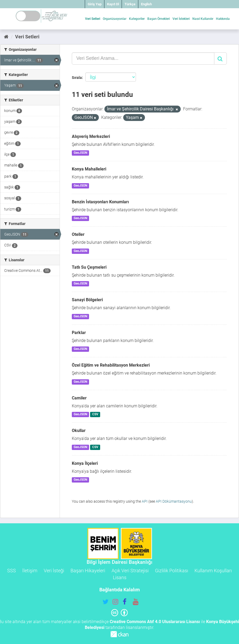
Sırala (77, 78)
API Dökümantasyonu (174, 501)
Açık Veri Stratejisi (130, 571)
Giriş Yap (95, 4)
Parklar (79, 333)
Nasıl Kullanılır (203, 19)
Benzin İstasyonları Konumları (100, 202)
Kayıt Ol (113, 4)
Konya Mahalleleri (89, 169)
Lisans (120, 577)
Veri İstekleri (181, 19)
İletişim (30, 571)
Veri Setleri (93, 19)
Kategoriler (137, 19)
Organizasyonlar (115, 19)
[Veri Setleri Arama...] (143, 58)
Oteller (78, 234)
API (145, 501)
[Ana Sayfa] (6, 37)
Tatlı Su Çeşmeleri (89, 267)
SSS (12, 571)
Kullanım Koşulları (213, 571)
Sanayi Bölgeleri (87, 300)
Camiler (79, 398)
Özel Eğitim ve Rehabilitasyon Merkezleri (111, 365)
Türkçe (130, 4)
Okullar (79, 431)
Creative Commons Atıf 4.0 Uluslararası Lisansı (155, 622)
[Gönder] (220, 58)
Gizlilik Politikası (172, 571)
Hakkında (223, 19)
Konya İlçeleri (85, 463)
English (146, 4)
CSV (95, 414)
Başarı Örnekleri (159, 19)
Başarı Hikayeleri (88, 571)
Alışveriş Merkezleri (91, 136)
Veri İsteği (54, 571)
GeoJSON (80, 153)
